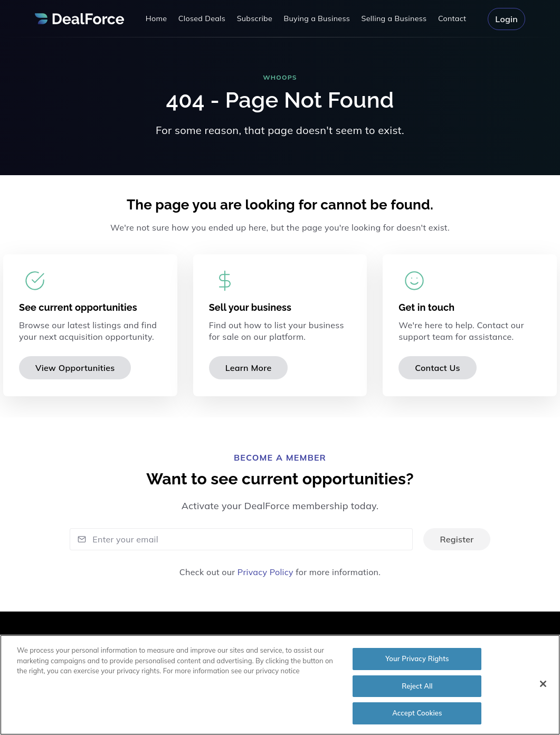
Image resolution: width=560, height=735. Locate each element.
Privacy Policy (265, 572)
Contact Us (438, 368)
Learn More (249, 368)
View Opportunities (75, 368)
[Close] (543, 688)
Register (457, 539)
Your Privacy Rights (417, 662)
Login (506, 19)
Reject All (417, 690)
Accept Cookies (417, 717)
